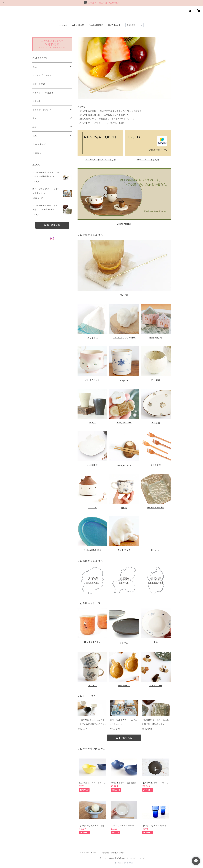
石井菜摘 (156, 380)
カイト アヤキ (124, 550)
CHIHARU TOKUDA (124, 338)
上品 (156, 642)
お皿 (35, 67)
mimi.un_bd (156, 338)
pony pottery (124, 423)
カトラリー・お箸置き (43, 93)
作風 (35, 136)
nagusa (124, 380)
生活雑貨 (37, 101)
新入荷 (83, 111)
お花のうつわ (156, 686)
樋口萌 (124, 508)
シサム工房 (156, 465)
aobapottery (124, 465)
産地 (35, 119)
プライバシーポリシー (89, 853)
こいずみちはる (92, 380)
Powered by (124, 863)
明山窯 (92, 423)
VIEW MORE (124, 224)
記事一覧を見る (124, 738)
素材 (35, 127)
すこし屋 (156, 423)
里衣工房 (124, 295)
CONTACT (114, 25)
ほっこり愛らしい (92, 642)
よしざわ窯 (92, 338)
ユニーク (92, 686)
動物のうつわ (124, 686)
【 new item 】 (40, 144)
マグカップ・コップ (42, 75)
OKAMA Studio (156, 508)
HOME (63, 25)
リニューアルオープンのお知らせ (100, 160)
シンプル (124, 643)
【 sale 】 (37, 153)
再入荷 (83, 123)
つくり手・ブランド (42, 110)
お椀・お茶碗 (39, 84)
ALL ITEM (78, 25)
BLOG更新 (85, 119)
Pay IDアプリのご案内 (148, 160)
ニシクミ (92, 508)
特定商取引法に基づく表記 (113, 853)
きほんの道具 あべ (92, 550)
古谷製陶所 (92, 465)
